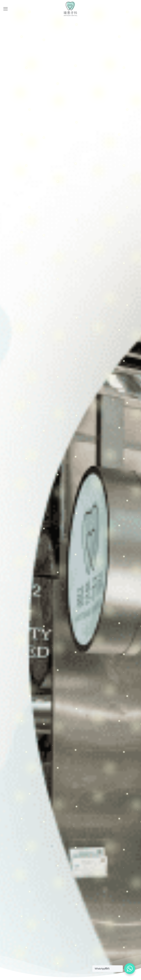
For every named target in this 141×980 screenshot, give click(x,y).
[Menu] (6, 9)
